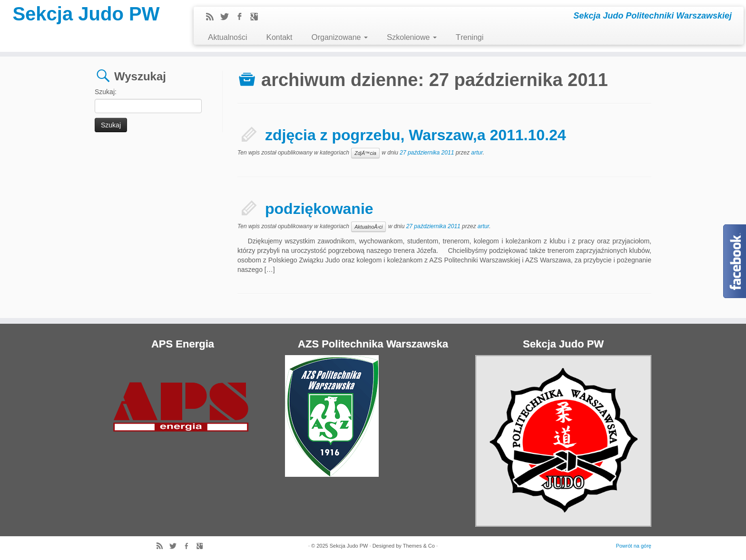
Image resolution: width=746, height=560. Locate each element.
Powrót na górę (633, 546)
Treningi (470, 37)
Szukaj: (106, 92)
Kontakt (280, 37)
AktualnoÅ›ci (368, 227)
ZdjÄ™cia (365, 153)
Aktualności (228, 37)
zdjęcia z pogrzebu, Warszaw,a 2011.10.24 (416, 135)
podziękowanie (319, 209)
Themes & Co (419, 546)
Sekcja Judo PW (86, 14)
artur (477, 153)
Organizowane (339, 37)
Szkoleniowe (412, 37)
